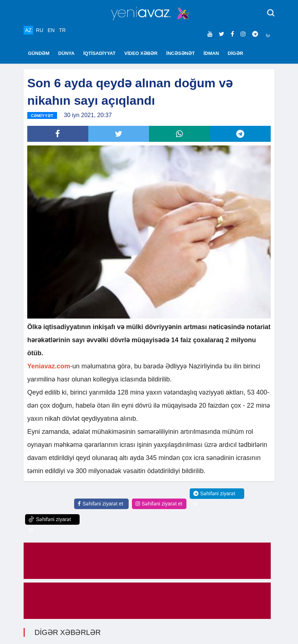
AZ (28, 30)
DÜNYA (66, 53)
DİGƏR (236, 53)
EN (51, 30)
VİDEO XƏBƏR (141, 53)
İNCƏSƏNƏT (181, 53)
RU (40, 30)
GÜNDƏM (39, 53)
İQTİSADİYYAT (99, 53)
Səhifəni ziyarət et (100, 504)
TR (62, 30)
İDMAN (211, 53)
